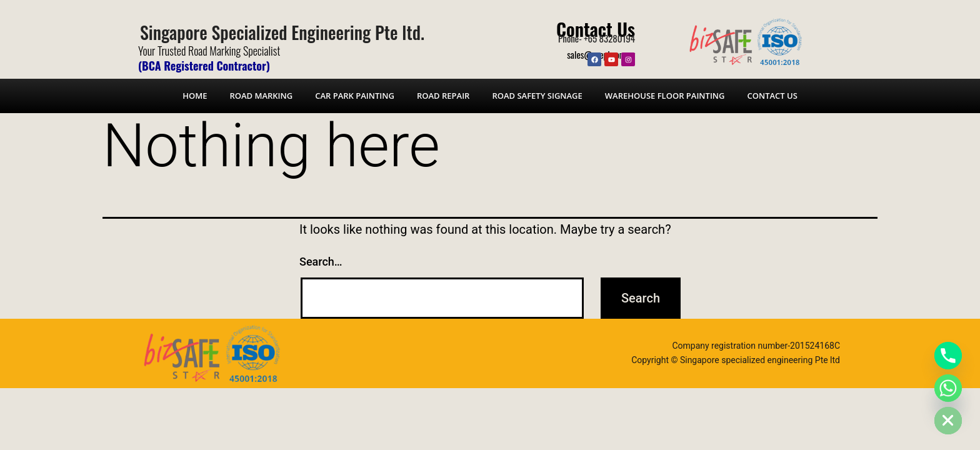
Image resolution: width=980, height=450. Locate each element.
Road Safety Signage (537, 96)
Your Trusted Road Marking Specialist (209, 51)
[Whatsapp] (948, 388)
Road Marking (261, 96)
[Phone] (948, 356)
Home (195, 96)
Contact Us (596, 28)
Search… (321, 262)
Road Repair (443, 96)
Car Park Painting (355, 96)
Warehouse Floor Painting (665, 96)
